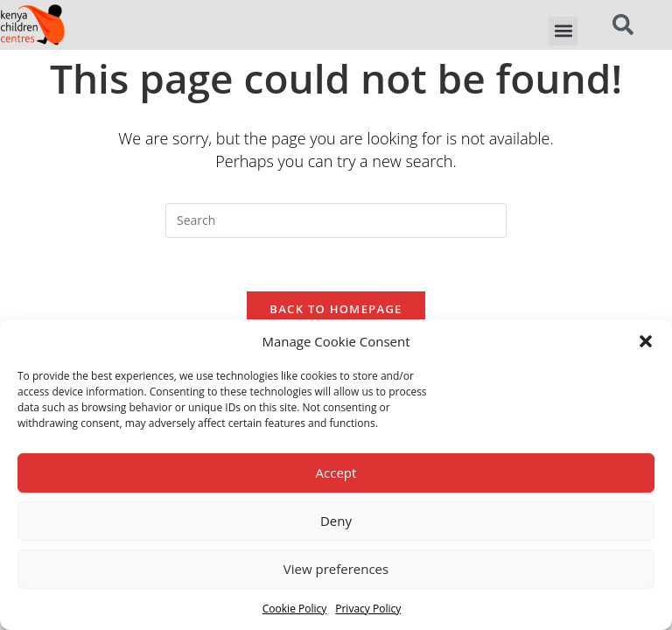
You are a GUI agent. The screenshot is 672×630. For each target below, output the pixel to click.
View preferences (336, 569)
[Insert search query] (336, 220)
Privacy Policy (368, 609)
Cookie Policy (294, 609)
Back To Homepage (336, 309)
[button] (646, 341)
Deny (336, 521)
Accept (336, 472)
